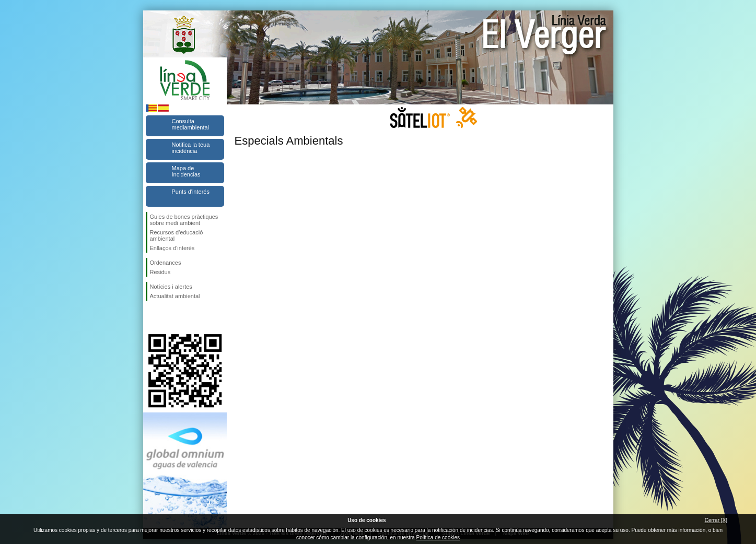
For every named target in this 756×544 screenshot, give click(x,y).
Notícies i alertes (171, 287)
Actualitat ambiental (175, 296)
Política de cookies (438, 537)
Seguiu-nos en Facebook (152, 317)
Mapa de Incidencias (186, 171)
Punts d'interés (191, 192)
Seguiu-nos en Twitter (169, 317)
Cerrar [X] (716, 520)
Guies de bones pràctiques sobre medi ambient (184, 220)
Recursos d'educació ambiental (177, 235)
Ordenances (166, 263)
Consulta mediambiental (191, 124)
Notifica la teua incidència (191, 148)
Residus (160, 272)
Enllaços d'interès (172, 248)
